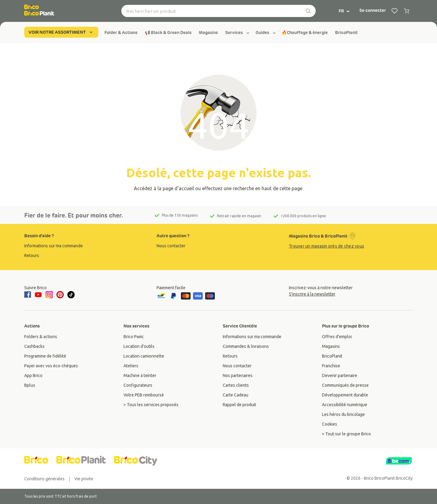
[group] (121, 33)
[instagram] (49, 295)
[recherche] (308, 11)
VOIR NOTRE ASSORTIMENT (61, 32)
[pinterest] (60, 295)
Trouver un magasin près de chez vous (327, 246)
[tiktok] (71, 295)
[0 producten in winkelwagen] (407, 11)
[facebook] (29, 295)
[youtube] (38, 295)
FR (344, 11)
